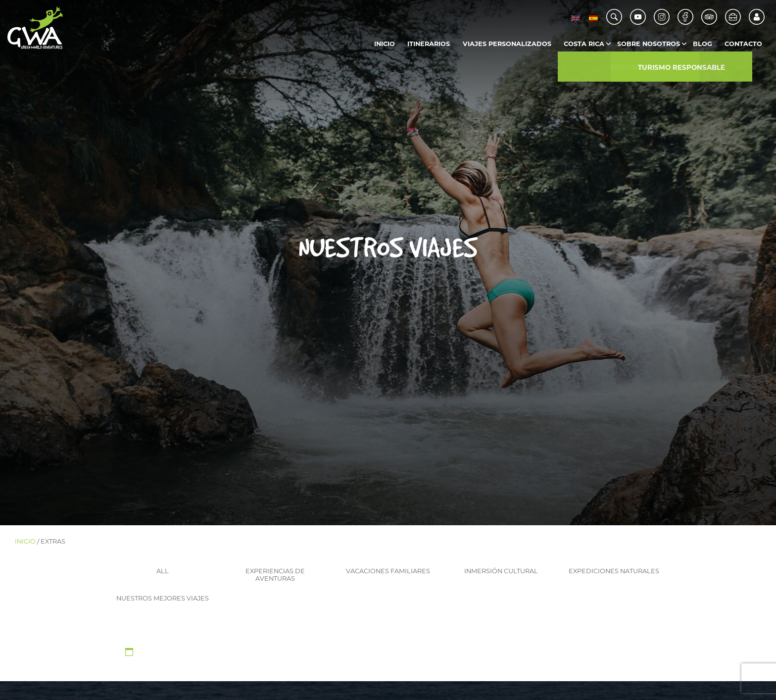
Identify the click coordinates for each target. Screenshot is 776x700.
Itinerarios (429, 44)
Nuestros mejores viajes (163, 598)
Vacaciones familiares (388, 571)
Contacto (743, 44)
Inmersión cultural (501, 571)
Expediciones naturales (614, 571)
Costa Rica (584, 44)
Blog (703, 44)
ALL (163, 571)
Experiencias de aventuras (275, 575)
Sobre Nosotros (649, 44)
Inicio (385, 44)
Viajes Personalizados (507, 44)
